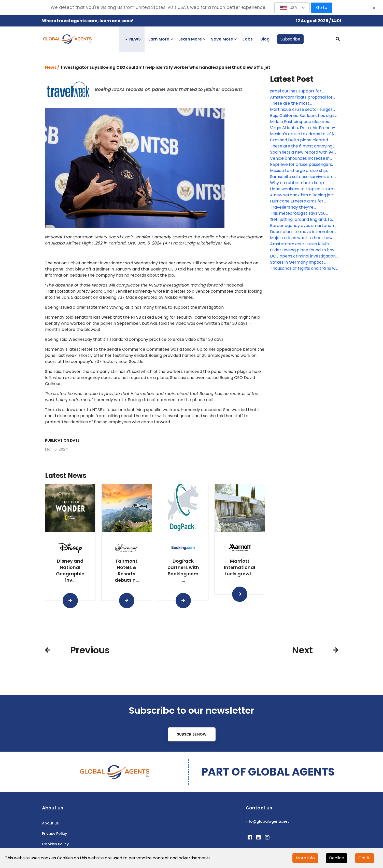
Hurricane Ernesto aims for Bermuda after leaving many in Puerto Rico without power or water (301, 201)
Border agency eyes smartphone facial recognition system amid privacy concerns (303, 226)
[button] (292, 8)
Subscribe (290, 39)
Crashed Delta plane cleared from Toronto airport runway (299, 140)
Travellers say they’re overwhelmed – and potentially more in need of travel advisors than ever (301, 207)
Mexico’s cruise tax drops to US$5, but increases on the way (304, 134)
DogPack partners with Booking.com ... (183, 570)
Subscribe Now (192, 734)
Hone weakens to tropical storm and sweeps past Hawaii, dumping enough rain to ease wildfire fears (304, 189)
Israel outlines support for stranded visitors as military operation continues (297, 91)
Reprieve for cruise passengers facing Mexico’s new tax (301, 165)
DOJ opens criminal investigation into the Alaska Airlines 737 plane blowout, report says (303, 256)
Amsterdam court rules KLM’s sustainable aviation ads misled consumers (301, 244)
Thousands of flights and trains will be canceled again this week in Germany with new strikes (304, 268)
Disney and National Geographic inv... (70, 570)
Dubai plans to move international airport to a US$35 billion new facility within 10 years (304, 232)
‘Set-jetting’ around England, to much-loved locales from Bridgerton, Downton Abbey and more (302, 220)
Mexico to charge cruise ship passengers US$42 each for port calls (303, 171)
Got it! (365, 858)
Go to (322, 8)
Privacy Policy (54, 834)
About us (50, 823)
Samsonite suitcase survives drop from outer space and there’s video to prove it (303, 177)
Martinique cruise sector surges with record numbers (301, 110)
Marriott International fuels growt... (240, 567)
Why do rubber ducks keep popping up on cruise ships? (298, 183)
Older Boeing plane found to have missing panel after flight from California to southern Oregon (303, 250)
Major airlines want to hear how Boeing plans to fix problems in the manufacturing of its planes (301, 238)
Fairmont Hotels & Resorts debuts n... (127, 570)
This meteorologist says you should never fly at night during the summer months (301, 213)
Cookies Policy (55, 844)
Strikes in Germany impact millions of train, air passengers (301, 262)
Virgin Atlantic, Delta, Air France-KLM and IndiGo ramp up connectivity (303, 128)
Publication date (62, 440)
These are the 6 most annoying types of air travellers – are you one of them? (301, 146)
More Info (305, 858)
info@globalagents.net (267, 821)
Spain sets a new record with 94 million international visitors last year (302, 152)
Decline (337, 858)
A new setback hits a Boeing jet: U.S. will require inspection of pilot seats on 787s (303, 195)
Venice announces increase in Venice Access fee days (300, 158)
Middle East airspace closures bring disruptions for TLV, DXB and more (303, 122)
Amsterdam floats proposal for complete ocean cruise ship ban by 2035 (302, 97)
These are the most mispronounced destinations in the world (301, 103)
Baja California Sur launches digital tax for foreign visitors (304, 116)
